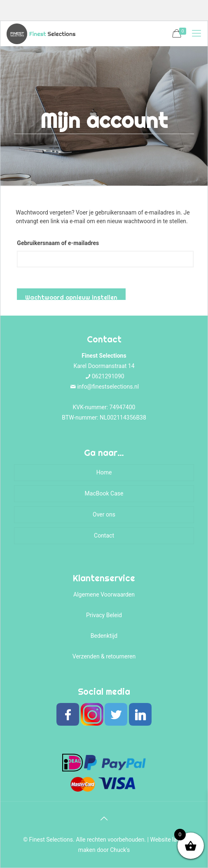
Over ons (104, 514)
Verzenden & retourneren (104, 656)
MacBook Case (104, 493)
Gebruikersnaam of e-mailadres (58, 243)
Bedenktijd (104, 636)
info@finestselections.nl (108, 387)
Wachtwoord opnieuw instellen (71, 297)
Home (104, 472)
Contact (104, 535)
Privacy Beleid (104, 615)
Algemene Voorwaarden (104, 594)
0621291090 (108, 376)
